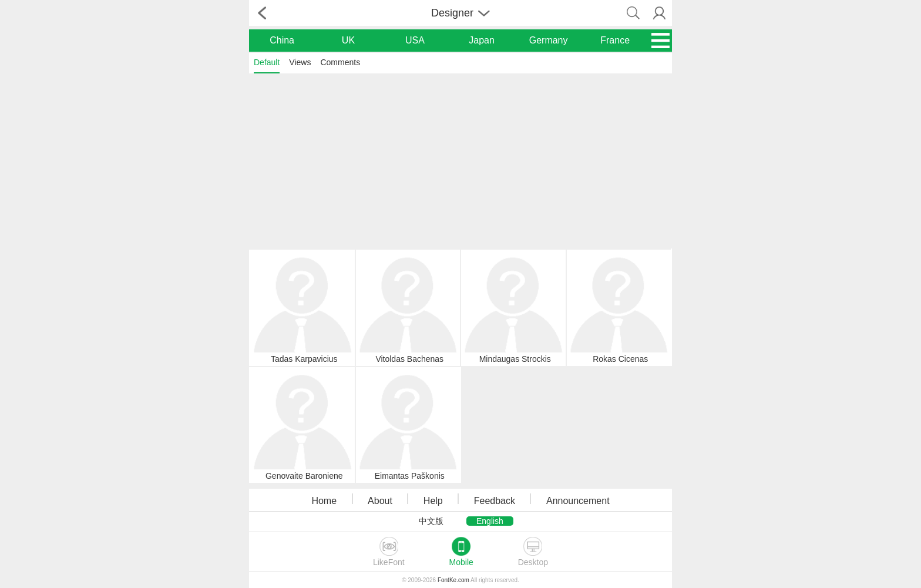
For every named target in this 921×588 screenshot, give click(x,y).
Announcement (578, 501)
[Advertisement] (460, 160)
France (615, 40)
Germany (549, 40)
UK (348, 40)
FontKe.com (453, 580)
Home (324, 501)
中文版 (431, 521)
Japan (482, 40)
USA (415, 40)
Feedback (495, 501)
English (490, 521)
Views (300, 62)
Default (267, 62)
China (282, 40)
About (380, 501)
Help (433, 501)
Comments (340, 62)
